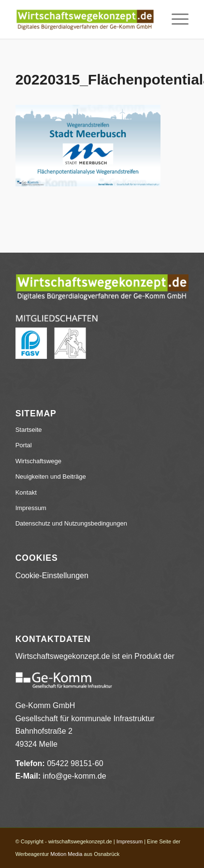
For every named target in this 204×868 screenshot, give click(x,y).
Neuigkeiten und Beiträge (51, 477)
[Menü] (175, 19)
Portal (24, 445)
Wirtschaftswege (38, 461)
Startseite (29, 430)
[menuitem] (175, 19)
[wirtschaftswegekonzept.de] (85, 19)
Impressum (31, 508)
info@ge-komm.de (75, 776)
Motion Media (66, 854)
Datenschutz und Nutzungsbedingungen (71, 523)
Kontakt (26, 492)
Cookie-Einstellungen (52, 576)
